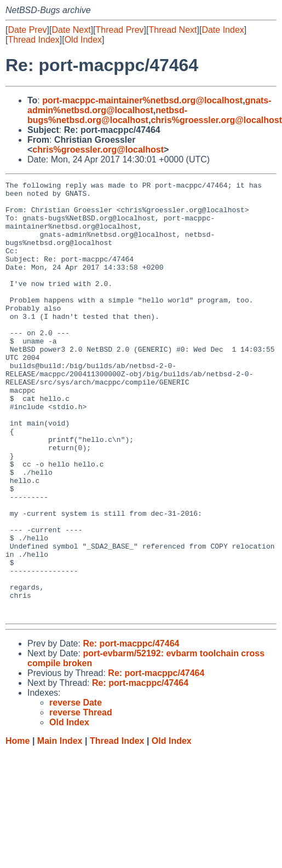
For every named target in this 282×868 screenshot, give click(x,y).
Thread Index (33, 40)
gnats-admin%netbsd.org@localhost (149, 105)
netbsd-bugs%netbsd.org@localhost (107, 115)
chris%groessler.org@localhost (98, 150)
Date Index (223, 30)
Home (18, 828)
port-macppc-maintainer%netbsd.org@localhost (142, 100)
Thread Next (172, 30)
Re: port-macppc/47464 (131, 730)
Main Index (60, 828)
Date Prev (27, 30)
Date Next (71, 30)
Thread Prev (120, 30)
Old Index (83, 40)
